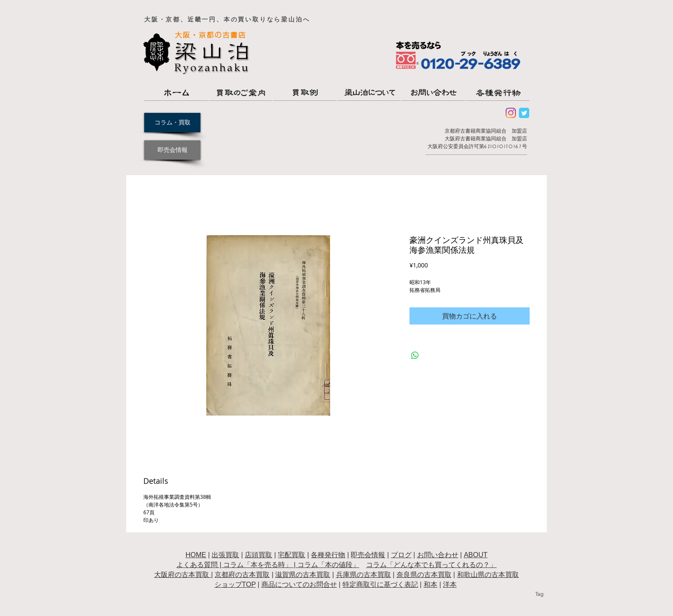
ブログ (401, 555)
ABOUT (476, 555)
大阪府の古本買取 (182, 575)
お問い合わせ (438, 555)
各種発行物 (328, 555)
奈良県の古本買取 (424, 575)
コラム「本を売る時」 (258, 565)
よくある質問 (197, 565)
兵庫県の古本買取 (364, 575)
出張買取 (225, 555)
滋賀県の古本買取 (303, 575)
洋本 (450, 584)
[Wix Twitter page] (524, 113)
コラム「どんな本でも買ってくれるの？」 (431, 565)
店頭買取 (258, 555)
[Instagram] (511, 113)
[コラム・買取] (172, 123)
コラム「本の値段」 (328, 565)
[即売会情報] (172, 150)
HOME (196, 555)
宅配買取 (291, 555)
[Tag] (539, 594)
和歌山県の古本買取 (488, 575)
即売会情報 (368, 555)
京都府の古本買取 (242, 575)
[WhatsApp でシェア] (415, 355)
